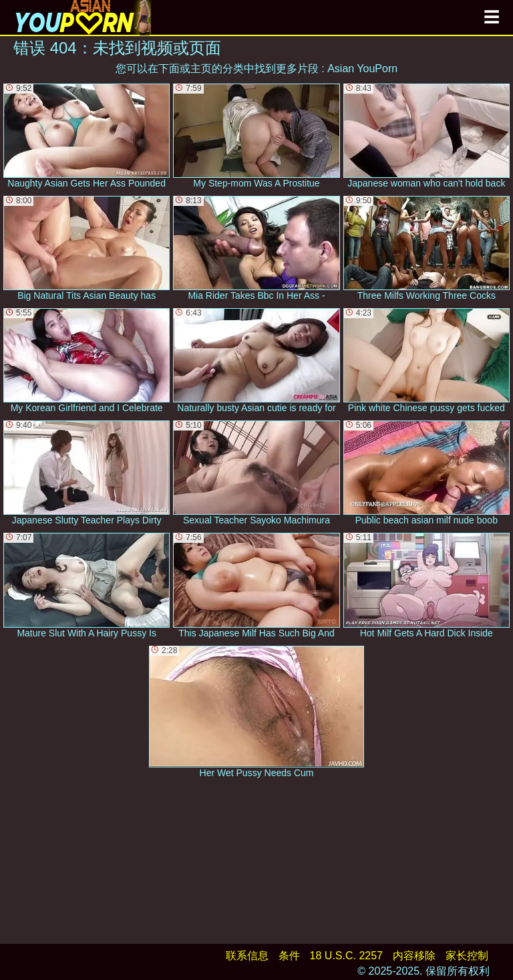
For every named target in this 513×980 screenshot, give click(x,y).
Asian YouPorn (362, 69)
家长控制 (467, 956)
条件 (289, 956)
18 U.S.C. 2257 (346, 956)
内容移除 (414, 956)
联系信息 (247, 956)
